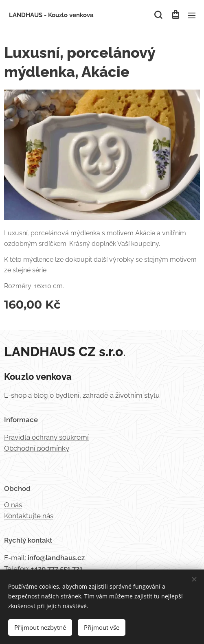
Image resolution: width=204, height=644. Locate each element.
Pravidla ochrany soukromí (46, 437)
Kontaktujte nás (29, 516)
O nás (13, 505)
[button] (158, 15)
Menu (192, 15)
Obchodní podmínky (37, 448)
